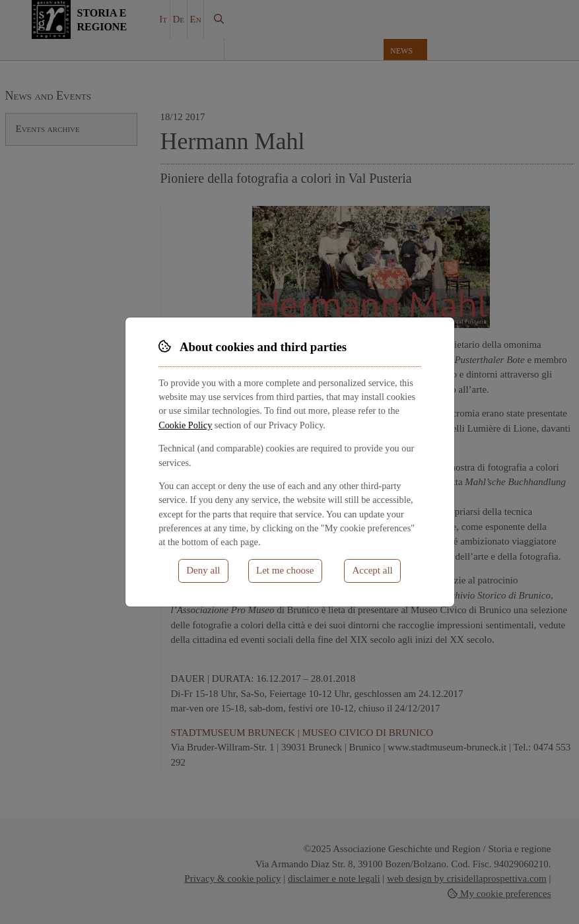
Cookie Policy (185, 425)
